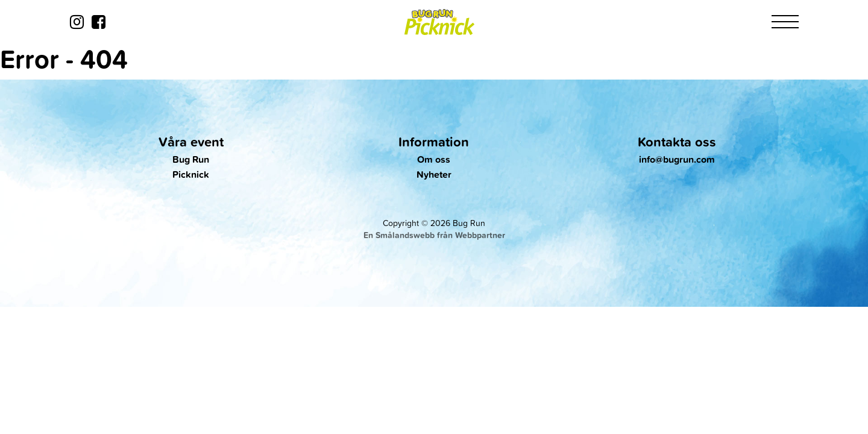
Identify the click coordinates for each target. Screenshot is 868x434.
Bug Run (191, 159)
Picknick (191, 175)
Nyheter (434, 175)
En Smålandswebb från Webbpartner (434, 235)
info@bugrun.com (677, 159)
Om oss (434, 159)
